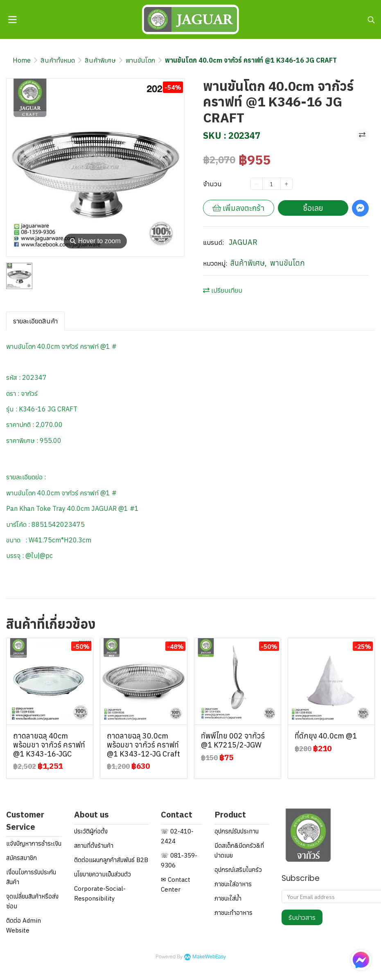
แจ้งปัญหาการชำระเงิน (34, 843)
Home (22, 60)
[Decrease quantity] (257, 184)
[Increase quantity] (286, 184)
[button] (371, 20)
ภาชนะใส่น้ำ (228, 898)
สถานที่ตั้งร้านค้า (94, 846)
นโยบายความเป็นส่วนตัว (103, 874)
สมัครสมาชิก (21, 858)
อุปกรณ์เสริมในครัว (238, 870)
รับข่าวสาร (302, 917)
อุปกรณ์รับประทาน (237, 831)
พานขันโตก (140, 60)
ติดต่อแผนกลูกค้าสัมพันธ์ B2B (111, 860)
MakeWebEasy (209, 957)
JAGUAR (243, 242)
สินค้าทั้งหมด (58, 60)
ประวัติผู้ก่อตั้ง (91, 831)
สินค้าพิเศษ (100, 60)
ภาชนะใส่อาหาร (233, 884)
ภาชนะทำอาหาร (233, 913)
